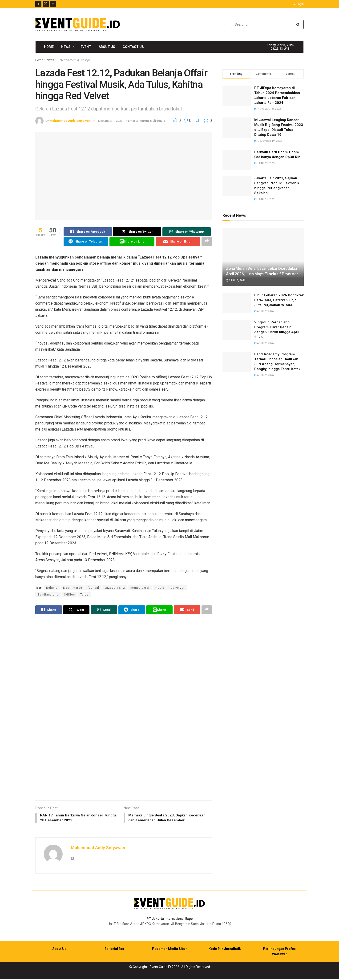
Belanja (52, 588)
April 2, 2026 (236, 280)
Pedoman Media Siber (169, 950)
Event (86, 47)
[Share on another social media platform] (207, 242)
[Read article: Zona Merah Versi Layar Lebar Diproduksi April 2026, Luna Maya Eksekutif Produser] (263, 257)
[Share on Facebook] (88, 232)
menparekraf (140, 588)
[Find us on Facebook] (38, 4)
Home (49, 47)
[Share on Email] (178, 242)
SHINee (69, 595)
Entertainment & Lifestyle (74, 60)
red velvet (177, 588)
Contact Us (133, 47)
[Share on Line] (132, 242)
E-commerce (73, 588)
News (66, 47)
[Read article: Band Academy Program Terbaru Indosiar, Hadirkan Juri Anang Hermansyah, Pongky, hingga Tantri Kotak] (237, 362)
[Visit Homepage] (78, 24)
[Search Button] (299, 24)
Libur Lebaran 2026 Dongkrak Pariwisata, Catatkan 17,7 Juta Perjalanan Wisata (279, 300)
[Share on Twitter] (137, 232)
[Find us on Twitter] (46, 4)
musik (159, 588)
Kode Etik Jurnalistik (225, 950)
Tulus (84, 595)
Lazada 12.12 (115, 588)
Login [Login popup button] (299, 4)
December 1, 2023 (110, 121)
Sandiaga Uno (48, 595)
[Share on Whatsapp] (187, 232)
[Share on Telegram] (86, 242)
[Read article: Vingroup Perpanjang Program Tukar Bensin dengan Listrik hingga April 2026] (237, 330)
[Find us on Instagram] (53, 4)
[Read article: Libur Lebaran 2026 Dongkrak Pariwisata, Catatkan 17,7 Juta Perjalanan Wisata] (237, 303)
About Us (107, 47)
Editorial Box (115, 950)
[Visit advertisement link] (124, 708)
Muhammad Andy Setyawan (70, 121)
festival (93, 588)
